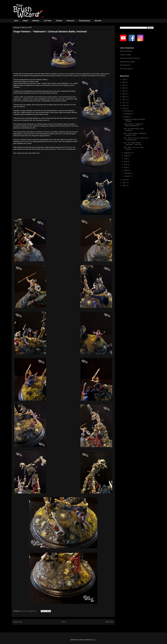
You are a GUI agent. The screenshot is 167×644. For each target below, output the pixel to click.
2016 (124, 105)
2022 (124, 88)
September (128, 153)
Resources (71, 21)
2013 (124, 183)
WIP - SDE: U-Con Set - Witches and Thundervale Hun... (136, 139)
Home (16, 21)
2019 (124, 97)
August (126, 156)
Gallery (25, 21)
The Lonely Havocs (126, 69)
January (127, 176)
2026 (124, 79)
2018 (124, 100)
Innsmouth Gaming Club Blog (130, 58)
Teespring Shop (84, 21)
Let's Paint (48, 21)
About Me (98, 21)
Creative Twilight (125, 55)
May (126, 164)
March (126, 170)
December (128, 111)
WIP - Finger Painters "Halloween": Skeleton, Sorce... (135, 134)
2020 (124, 94)
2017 (124, 103)
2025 (124, 82)
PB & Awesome (125, 65)
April (126, 167)
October (127, 117)
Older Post (109, 622)
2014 (124, 180)
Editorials (36, 21)
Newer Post (18, 622)
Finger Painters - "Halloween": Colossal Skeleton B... (134, 125)
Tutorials (59, 21)
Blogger (94, 640)
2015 (124, 108)
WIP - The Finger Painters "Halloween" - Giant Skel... (133, 144)
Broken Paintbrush (126, 51)
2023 (124, 85)
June (126, 162)
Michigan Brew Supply (127, 62)
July (126, 159)
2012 (124, 185)
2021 (124, 91)
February (127, 173)
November (128, 114)
